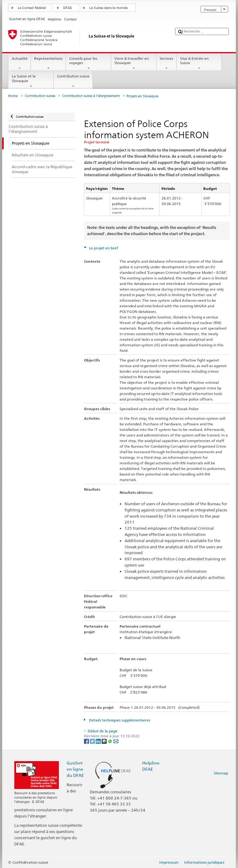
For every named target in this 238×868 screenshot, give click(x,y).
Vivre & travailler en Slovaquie (134, 64)
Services (167, 64)
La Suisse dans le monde (108, 8)
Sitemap (221, 773)
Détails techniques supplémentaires (119, 720)
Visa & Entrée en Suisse (199, 64)
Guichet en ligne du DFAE (75, 769)
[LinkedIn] (99, 741)
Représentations (48, 64)
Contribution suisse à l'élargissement (91, 96)
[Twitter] (93, 741)
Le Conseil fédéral (32, 8)
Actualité (20, 64)
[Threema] (105, 741)
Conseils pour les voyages (89, 64)
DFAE (68, 8)
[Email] (116, 741)
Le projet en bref (103, 248)
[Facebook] (87, 741)
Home (13, 96)
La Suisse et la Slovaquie (31, 81)
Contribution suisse (73, 81)
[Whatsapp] (110, 741)
